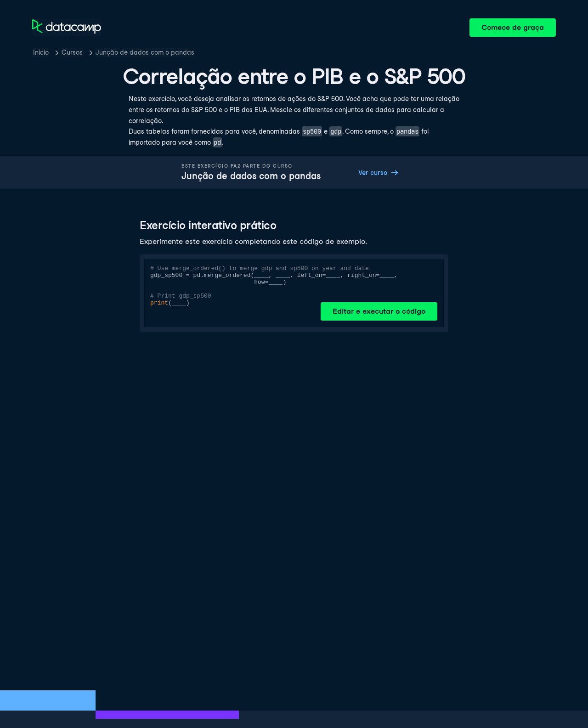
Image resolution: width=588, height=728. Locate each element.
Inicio (41, 52)
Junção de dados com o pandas (145, 52)
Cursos (72, 52)
